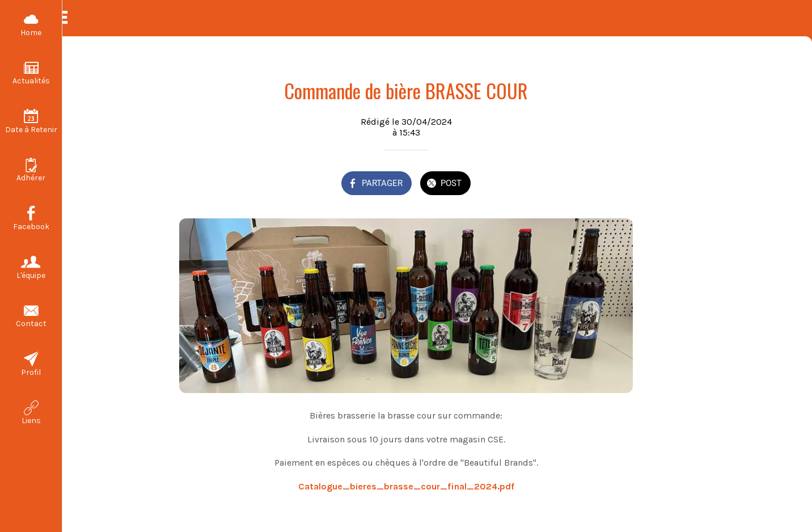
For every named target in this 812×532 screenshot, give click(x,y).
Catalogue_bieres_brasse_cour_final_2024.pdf (406, 486)
